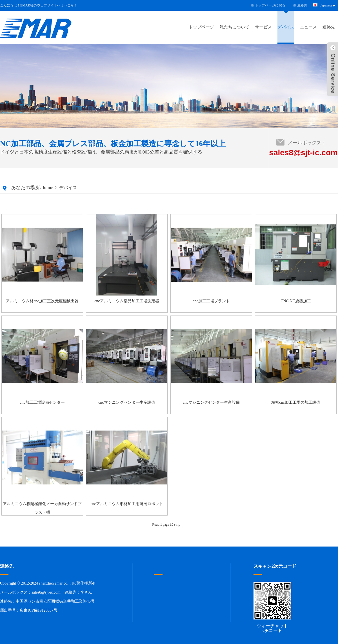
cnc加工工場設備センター (42, 402)
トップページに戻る (270, 5)
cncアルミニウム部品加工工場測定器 (127, 301)
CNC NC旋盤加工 (296, 301)
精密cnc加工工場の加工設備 (296, 402)
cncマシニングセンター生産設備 (127, 402)
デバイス (286, 27)
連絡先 (302, 5)
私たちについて (234, 27)
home (48, 188)
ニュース (308, 27)
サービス (263, 27)
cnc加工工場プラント (211, 301)
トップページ (201, 27)
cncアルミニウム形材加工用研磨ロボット (127, 504)
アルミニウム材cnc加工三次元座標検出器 (42, 301)
